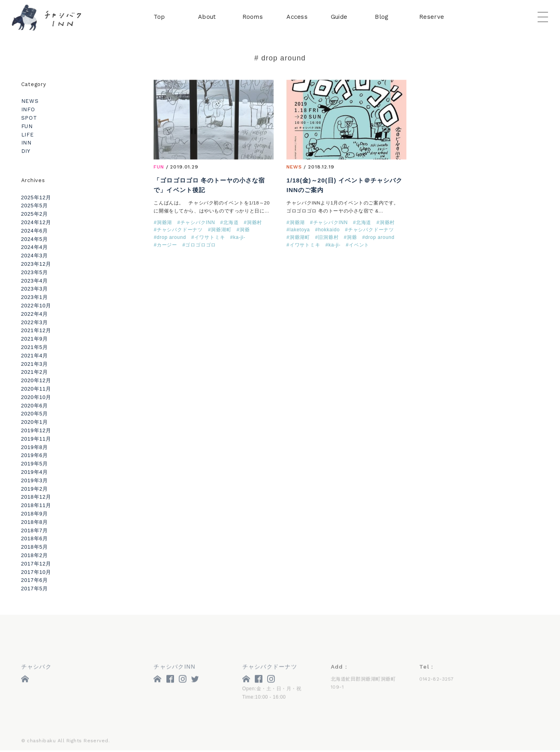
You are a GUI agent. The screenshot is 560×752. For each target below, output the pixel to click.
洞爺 (245, 231)
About (207, 18)
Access (297, 18)
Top (159, 18)
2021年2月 (35, 372)
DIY (26, 151)
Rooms (253, 18)
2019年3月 (35, 480)
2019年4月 (35, 472)
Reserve (432, 18)
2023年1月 (35, 297)
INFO (28, 109)
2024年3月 (35, 256)
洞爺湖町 (221, 231)
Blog (382, 18)
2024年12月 (36, 222)
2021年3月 (35, 364)
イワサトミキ (210, 238)
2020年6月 (35, 406)
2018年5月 (35, 547)
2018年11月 (36, 505)
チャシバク (36, 668)
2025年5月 (35, 206)
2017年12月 (36, 564)
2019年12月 (36, 430)
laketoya (300, 231)
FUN (159, 168)
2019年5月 (35, 464)
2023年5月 (35, 272)
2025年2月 (35, 214)
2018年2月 (35, 555)
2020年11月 (36, 389)
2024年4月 (35, 247)
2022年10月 (36, 306)
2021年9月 (35, 339)
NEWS (294, 168)
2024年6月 (35, 231)
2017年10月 (36, 572)
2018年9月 (35, 514)
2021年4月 (35, 356)
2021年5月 (35, 347)
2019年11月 (36, 439)
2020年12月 (36, 380)
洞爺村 (254, 223)
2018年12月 (36, 497)
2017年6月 (35, 580)
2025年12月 (36, 198)
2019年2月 (35, 489)
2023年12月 (36, 264)
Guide (339, 18)
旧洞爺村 (328, 238)
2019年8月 (35, 447)
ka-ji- (239, 238)
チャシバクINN (198, 223)
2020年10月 (36, 397)
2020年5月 (35, 414)
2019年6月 (35, 455)
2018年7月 (35, 530)
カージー (167, 245)
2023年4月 (35, 281)
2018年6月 (35, 538)
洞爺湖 (164, 223)
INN (26, 143)
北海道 (231, 223)
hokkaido (329, 231)
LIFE (28, 135)
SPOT (29, 118)
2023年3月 (35, 289)
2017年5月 (35, 589)
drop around (171, 238)
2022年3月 (35, 322)
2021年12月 (36, 330)
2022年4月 (35, 314)
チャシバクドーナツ (180, 231)
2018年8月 (35, 522)
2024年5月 (35, 239)
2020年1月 (35, 422)
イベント (359, 245)
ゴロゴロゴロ (201, 245)
